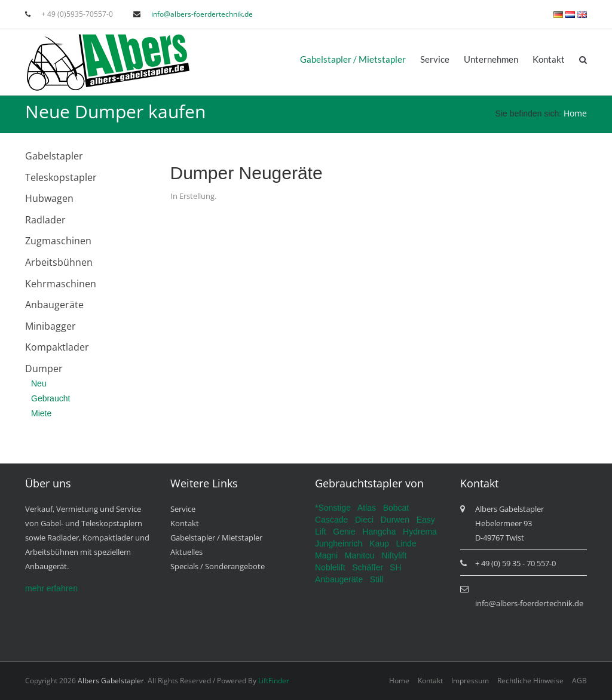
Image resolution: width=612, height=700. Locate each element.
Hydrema (420, 532)
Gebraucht (51, 398)
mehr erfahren (51, 588)
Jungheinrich (339, 544)
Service (435, 59)
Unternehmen (491, 59)
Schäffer (367, 567)
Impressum (470, 681)
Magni (326, 555)
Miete (41, 413)
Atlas (367, 508)
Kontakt (549, 59)
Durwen (395, 520)
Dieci (364, 520)
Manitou (360, 555)
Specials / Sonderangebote (218, 566)
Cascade (331, 520)
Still (377, 579)
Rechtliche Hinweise (530, 681)
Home (575, 113)
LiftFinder (274, 681)
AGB (579, 681)
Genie (344, 532)
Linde (406, 544)
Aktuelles (186, 552)
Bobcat (396, 508)
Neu (39, 383)
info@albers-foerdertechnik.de (202, 14)
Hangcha (379, 532)
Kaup (379, 544)
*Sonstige (333, 508)
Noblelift (330, 567)
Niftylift (394, 555)
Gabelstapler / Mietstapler (353, 59)
